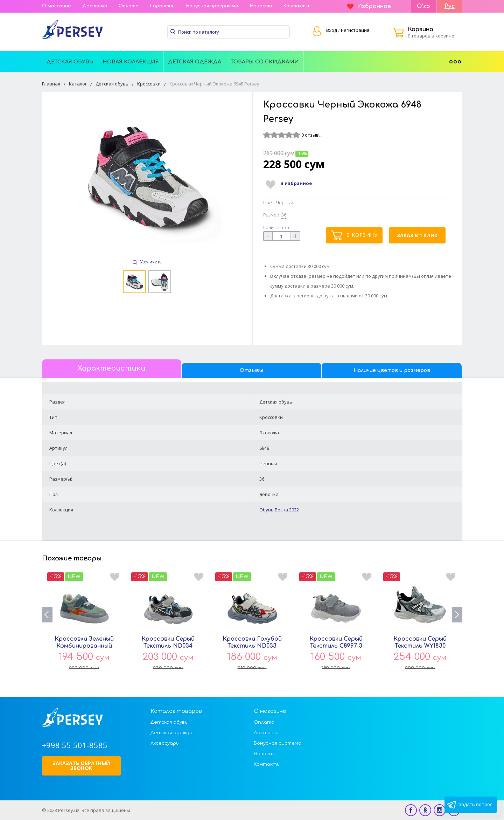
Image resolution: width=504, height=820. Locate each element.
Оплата (129, 6)
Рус (450, 6)
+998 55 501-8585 (75, 745)
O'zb (423, 6)
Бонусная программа (212, 6)
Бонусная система (278, 743)
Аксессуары (165, 743)
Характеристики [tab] (111, 368)
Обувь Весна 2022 (279, 510)
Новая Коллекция (131, 62)
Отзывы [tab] (251, 370)
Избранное (369, 6)
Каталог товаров (176, 711)
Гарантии (162, 6)
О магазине (57, 6)
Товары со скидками (265, 62)
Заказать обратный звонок (81, 766)
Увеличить (147, 262)
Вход (332, 30)
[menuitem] (70, 61)
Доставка (95, 6)
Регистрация (355, 30)
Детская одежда (195, 62)
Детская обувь (70, 62)
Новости (261, 6)
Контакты (296, 6)
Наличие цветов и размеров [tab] (392, 370)
